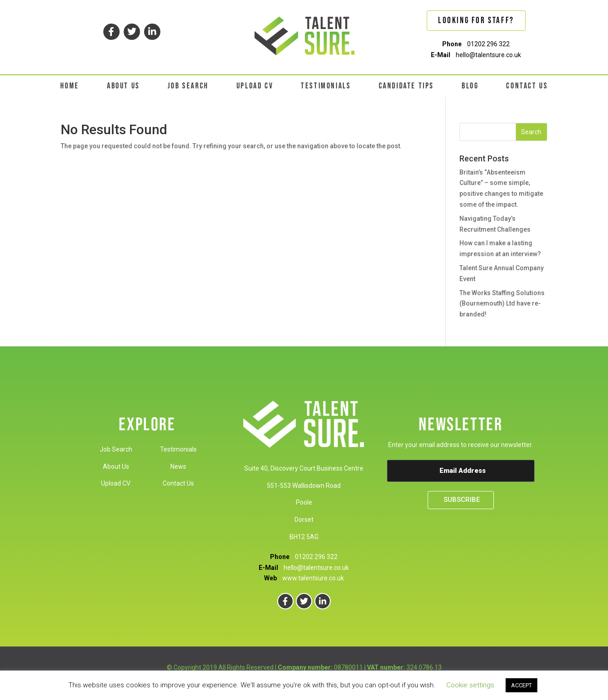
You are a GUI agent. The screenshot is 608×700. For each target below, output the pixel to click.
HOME (70, 86)
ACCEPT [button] (521, 685)
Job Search (116, 449)
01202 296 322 (488, 44)
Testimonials (178, 449)
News (178, 467)
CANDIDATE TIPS (406, 86)
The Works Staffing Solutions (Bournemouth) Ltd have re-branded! (502, 304)
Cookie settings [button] (470, 685)
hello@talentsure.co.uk (488, 55)
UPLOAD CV (255, 86)
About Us (116, 467)
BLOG (470, 86)
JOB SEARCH (188, 86)
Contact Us (178, 483)
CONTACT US (527, 86)
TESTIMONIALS (326, 86)
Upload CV (116, 483)
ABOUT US (123, 86)
